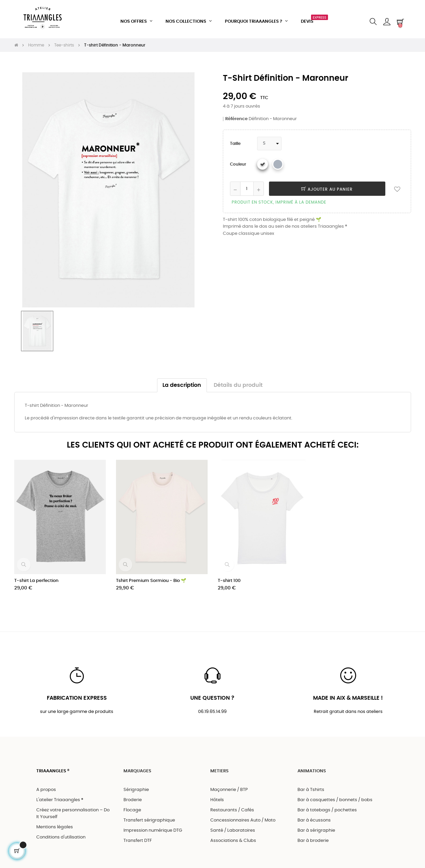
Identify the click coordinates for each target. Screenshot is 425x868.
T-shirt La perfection (36, 575)
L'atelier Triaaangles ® (60, 796)
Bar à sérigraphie (316, 826)
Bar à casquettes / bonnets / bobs (335, 796)
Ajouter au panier (327, 184)
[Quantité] (247, 183)
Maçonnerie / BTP (229, 785)
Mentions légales (55, 823)
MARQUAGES (137, 766)
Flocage (132, 806)
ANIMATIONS (312, 766)
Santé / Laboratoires (233, 826)
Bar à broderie (313, 836)
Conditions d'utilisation (61, 833)
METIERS (219, 766)
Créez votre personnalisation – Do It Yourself (73, 809)
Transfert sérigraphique (149, 816)
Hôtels (217, 796)
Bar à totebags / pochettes (327, 806)
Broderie (133, 796)
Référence (236, 114)
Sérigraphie (136, 785)
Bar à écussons (314, 816)
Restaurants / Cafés (232, 806)
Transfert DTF (138, 836)
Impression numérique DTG (153, 826)
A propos (46, 785)
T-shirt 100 (229, 575)
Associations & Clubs (233, 836)
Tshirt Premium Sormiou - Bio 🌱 (151, 575)
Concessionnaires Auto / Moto (243, 816)
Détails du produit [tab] (238, 380)
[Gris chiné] (278, 159)
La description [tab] (182, 380)
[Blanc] (263, 159)
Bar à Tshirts (311, 785)
